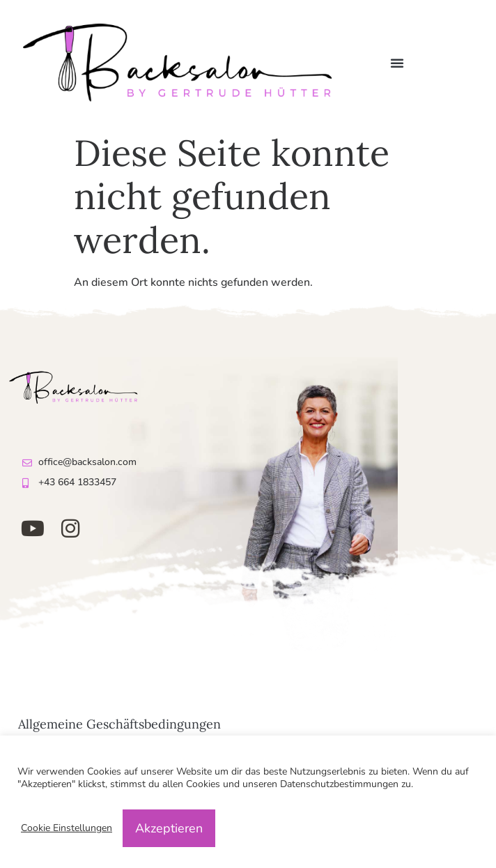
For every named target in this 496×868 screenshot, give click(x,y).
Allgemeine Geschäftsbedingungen (119, 724)
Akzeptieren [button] (169, 828)
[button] (397, 63)
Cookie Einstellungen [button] (67, 828)
